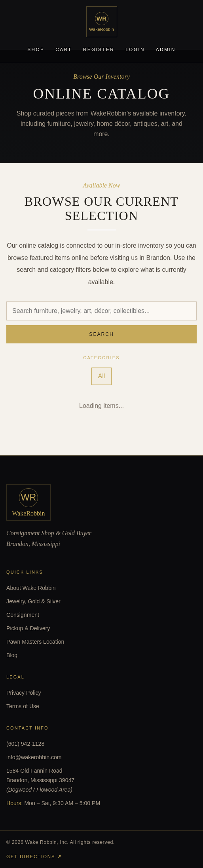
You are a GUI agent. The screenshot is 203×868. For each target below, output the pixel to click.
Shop (36, 49)
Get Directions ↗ (34, 857)
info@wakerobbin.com (34, 757)
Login (135, 49)
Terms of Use (23, 706)
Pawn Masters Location (35, 642)
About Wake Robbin (31, 588)
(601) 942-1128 (25, 744)
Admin (166, 49)
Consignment (23, 615)
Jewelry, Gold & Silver (33, 601)
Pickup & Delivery (28, 628)
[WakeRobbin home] (102, 22)
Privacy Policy (24, 693)
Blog (12, 655)
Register (99, 49)
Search (101, 334)
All (102, 376)
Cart (64, 49)
